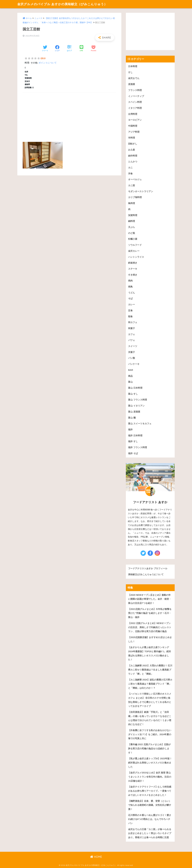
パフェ (132, 340)
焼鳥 (130, 287)
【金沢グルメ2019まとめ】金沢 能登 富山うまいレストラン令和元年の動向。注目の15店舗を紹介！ (150, 777)
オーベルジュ (135, 179)
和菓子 (132, 328)
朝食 (130, 317)
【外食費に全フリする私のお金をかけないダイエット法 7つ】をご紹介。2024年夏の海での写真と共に (150, 734)
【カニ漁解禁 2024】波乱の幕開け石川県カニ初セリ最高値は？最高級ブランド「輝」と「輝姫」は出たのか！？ (150, 684)
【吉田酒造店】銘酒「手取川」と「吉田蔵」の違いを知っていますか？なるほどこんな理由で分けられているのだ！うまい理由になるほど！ (150, 718)
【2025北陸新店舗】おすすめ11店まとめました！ (150, 639)
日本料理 (133, 66)
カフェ (132, 334)
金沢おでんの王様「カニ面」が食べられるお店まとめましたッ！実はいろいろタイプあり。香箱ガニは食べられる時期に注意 (150, 833)
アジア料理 (134, 132)
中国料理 (133, 126)
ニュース (38, 18)
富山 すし (133, 394)
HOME (96, 857)
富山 (130, 382)
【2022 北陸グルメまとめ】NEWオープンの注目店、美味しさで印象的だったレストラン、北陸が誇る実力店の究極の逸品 (150, 627)
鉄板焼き (133, 263)
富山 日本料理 (135, 388)
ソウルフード (135, 245)
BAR (131, 370)
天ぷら (132, 227)
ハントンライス (136, 257)
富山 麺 (132, 418)
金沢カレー (134, 251)
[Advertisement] (69, 114)
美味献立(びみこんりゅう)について (146, 575)
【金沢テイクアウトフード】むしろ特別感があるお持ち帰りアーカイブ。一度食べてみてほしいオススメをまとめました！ (150, 791)
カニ (130, 168)
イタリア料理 (135, 108)
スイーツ (133, 346)
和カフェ (133, 322)
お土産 (132, 150)
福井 (130, 430)
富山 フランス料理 (138, 400)
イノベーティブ (136, 96)
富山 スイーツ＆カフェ (140, 424)
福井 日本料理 (135, 436)
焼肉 (130, 281)
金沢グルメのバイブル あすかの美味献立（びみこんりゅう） (62, 4)
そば (130, 299)
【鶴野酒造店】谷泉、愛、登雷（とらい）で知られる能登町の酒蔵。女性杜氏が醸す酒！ (150, 805)
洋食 (130, 174)
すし (130, 72)
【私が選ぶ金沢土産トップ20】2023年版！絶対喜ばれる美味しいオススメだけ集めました (150, 763)
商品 (130, 376)
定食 (130, 311)
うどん (132, 293)
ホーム (29, 18)
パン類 (132, 358)
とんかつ (133, 162)
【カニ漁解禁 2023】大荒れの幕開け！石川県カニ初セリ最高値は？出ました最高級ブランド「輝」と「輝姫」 (150, 670)
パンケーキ (134, 364)
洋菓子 (132, 352)
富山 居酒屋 (134, 412)
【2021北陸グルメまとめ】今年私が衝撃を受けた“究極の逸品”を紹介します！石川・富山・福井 (150, 613)
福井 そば (133, 453)
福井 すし (133, 441)
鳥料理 (132, 203)
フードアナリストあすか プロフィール (148, 569)
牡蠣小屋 (133, 239)
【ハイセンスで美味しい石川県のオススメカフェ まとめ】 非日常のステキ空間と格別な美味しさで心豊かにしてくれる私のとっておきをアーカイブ (150, 700)
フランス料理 (135, 90)
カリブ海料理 (135, 197)
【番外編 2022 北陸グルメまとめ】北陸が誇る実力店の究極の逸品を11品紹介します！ (149, 749)
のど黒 (132, 233)
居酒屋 (132, 84)
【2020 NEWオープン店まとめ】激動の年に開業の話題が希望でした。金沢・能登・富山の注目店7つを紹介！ (150, 599)
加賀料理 (133, 215)
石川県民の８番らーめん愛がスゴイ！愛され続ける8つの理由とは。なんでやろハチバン (150, 819)
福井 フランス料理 (138, 447)
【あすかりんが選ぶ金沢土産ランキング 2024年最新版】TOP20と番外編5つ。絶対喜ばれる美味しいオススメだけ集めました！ (149, 653)
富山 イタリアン (136, 406)
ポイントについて (48, 63)
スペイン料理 (135, 102)
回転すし (133, 144)
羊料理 (132, 138)
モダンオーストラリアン (141, 191)
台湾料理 (133, 114)
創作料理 (133, 156)
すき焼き (133, 275)
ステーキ (133, 269)
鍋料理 (132, 221)
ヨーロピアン (135, 120)
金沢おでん (134, 78)
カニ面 (132, 185)
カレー (132, 305)
